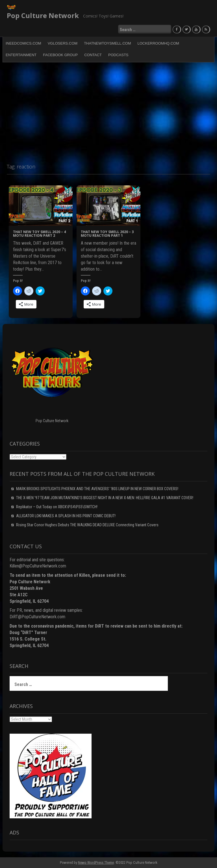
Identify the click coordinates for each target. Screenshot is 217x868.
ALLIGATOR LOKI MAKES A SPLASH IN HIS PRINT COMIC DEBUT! (66, 516)
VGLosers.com (63, 43)
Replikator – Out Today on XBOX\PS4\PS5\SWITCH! (57, 507)
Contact (93, 55)
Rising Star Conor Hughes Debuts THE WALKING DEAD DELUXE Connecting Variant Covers (87, 525)
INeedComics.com (23, 43)
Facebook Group (60, 55)
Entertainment (21, 55)
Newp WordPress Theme (96, 862)
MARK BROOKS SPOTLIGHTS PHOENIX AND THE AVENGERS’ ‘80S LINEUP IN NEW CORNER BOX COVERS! (97, 488)
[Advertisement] (108, 110)
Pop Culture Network (43, 15)
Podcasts (118, 55)
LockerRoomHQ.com (158, 43)
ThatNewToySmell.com (107, 43)
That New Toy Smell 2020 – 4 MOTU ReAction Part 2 (39, 233)
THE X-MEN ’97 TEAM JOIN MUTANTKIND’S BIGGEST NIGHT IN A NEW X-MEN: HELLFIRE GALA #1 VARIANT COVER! (105, 497)
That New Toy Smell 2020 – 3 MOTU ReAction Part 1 (107, 233)
